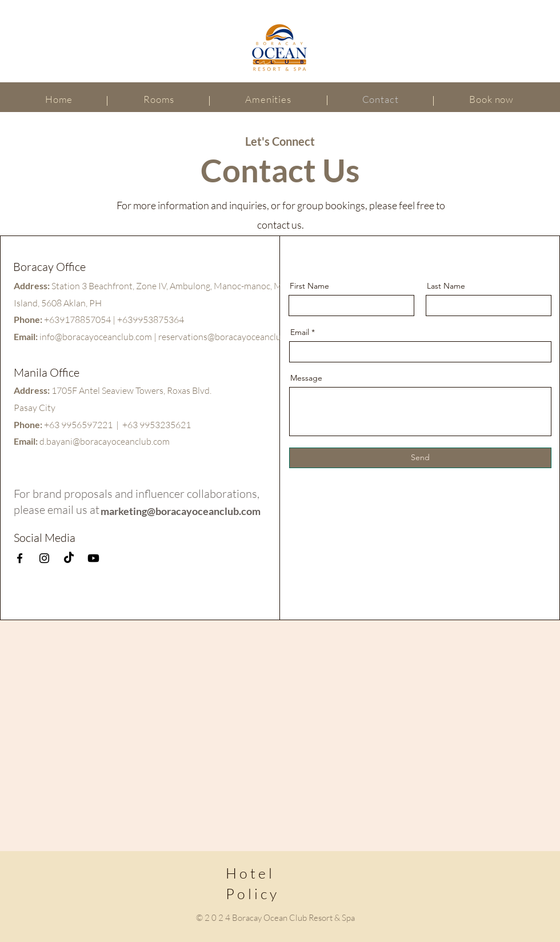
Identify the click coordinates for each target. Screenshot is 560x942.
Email (300, 332)
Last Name (446, 286)
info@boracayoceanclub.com (96, 337)
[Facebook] (20, 558)
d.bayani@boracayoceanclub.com (105, 441)
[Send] (420, 458)
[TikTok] (69, 558)
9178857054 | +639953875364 (122, 320)
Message (306, 378)
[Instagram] (44, 558)
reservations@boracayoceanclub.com (231, 337)
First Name (309, 286)
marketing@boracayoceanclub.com (181, 511)
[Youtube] (93, 558)
